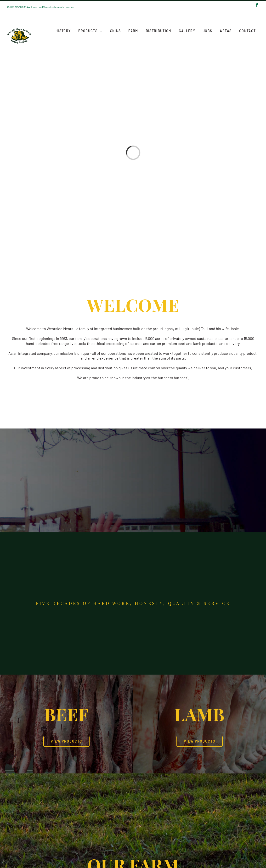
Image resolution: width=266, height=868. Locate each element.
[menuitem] (63, 31)
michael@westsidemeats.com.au (54, 7)
